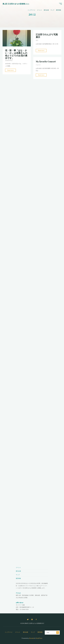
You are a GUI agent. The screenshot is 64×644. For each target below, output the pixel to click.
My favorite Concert (46, 61)
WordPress (39, 638)
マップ (18, 575)
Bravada (31, 638)
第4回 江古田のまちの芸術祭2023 (16, 4)
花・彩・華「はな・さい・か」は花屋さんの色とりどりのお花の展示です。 (16, 54)
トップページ (9, 632)
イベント (18, 567)
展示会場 (18, 571)
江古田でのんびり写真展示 (47, 36)
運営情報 (18, 578)
